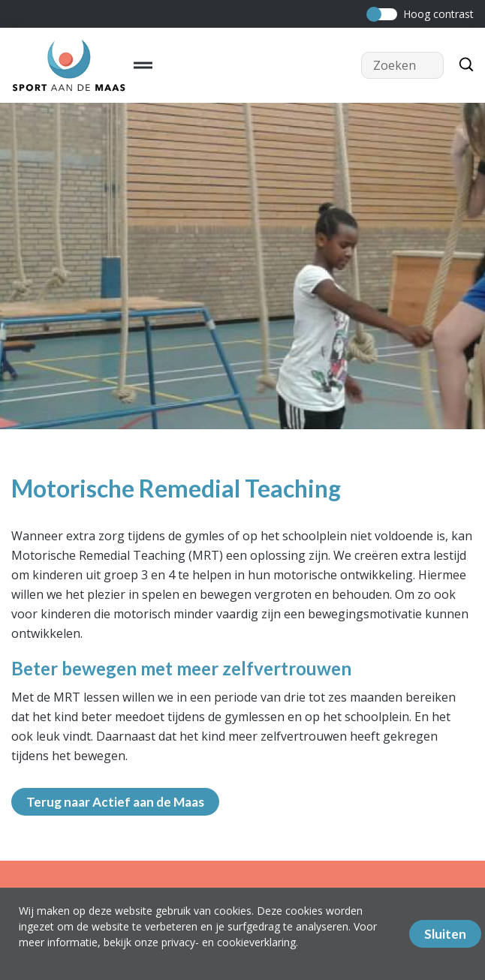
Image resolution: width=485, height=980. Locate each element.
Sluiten (445, 934)
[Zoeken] (462, 65)
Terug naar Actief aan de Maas (115, 802)
